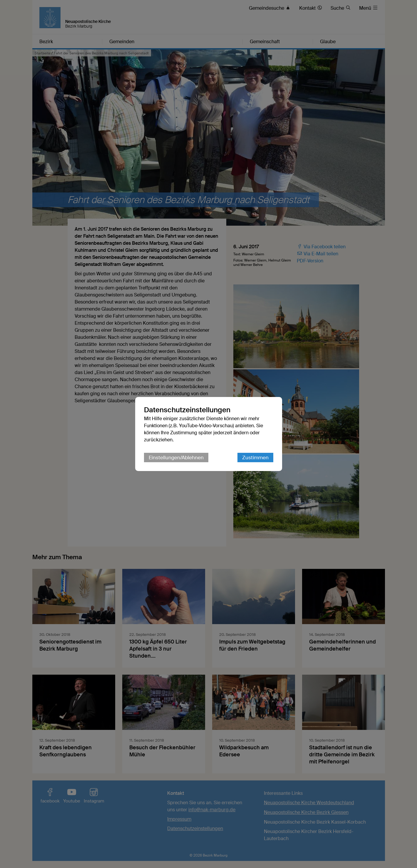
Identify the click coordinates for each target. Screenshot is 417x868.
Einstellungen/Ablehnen (176, 458)
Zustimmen (255, 458)
